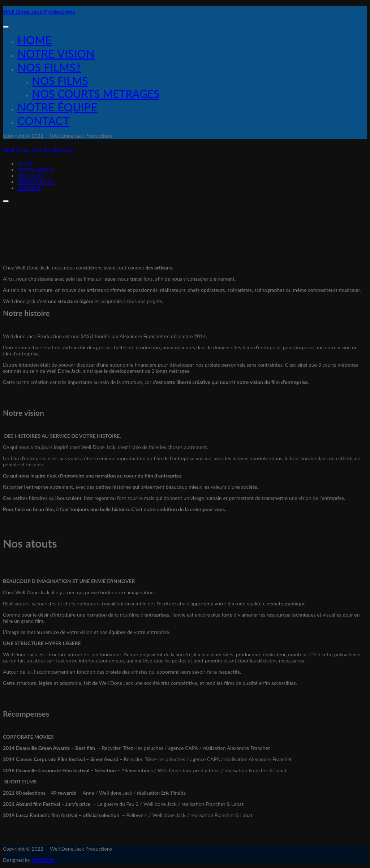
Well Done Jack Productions (39, 11)
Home (35, 40)
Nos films (49, 67)
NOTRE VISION (56, 53)
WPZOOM (44, 860)
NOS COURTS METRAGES (96, 94)
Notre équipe (57, 107)
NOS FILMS (60, 81)
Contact (43, 121)
